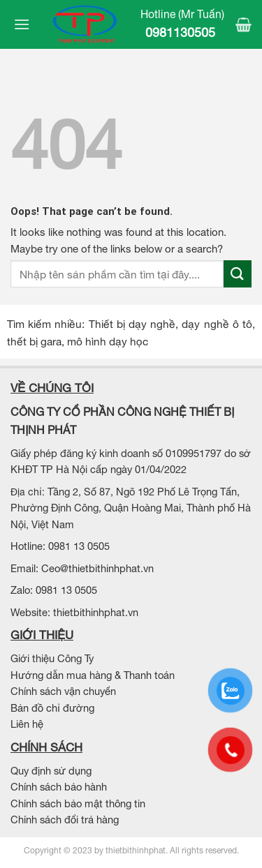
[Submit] (238, 274)
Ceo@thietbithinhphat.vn (97, 568)
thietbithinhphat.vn (96, 612)
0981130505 (182, 32)
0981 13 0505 (80, 546)
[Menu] (20, 24)
